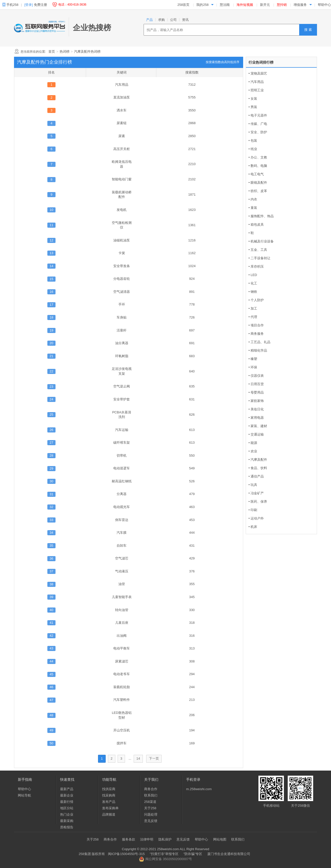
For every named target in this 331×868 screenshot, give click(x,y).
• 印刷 (253, 510)
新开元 (265, 5)
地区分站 (67, 808)
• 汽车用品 (256, 82)
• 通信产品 (256, 476)
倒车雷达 (122, 520)
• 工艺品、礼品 (259, 342)
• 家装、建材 (258, 426)
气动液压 (122, 571)
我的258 (202, 5)
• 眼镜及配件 (258, 183)
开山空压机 (122, 730)
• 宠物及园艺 (258, 73)
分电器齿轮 (122, 279)
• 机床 (253, 527)
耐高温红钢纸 (122, 481)
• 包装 (253, 141)
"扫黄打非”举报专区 (164, 854)
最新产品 (67, 789)
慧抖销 (282, 5)
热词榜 (65, 52)
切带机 (122, 455)
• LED (253, 275)
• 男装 (253, 107)
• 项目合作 (256, 325)
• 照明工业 (256, 90)
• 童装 (253, 208)
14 (138, 758)
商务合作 (151, 789)
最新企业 (67, 795)
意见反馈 (151, 821)
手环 (122, 304)
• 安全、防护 (258, 132)
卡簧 (122, 253)
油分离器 (122, 343)
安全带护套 (122, 399)
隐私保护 (165, 839)
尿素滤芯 (122, 661)
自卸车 (122, 546)
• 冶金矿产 (256, 493)
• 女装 (253, 99)
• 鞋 (251, 233)
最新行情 (67, 802)
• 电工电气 (256, 174)
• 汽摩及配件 (258, 460)
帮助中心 (324, 5)
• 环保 (253, 367)
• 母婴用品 (256, 392)
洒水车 (122, 110)
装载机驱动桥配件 (122, 195)
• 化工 (253, 283)
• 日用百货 (256, 384)
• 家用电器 (256, 418)
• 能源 (253, 443)
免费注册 (40, 5)
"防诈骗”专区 (193, 854)
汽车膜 (122, 533)
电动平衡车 (122, 648)
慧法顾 (225, 5)
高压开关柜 (122, 149)
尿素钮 (122, 123)
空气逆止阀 (122, 386)
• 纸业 (253, 149)
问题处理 (151, 814)
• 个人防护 (256, 300)
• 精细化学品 (258, 350)
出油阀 (122, 636)
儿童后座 (122, 623)
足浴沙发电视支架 (122, 371)
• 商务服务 (256, 334)
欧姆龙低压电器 (122, 164)
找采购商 (109, 795)
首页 (52, 52)
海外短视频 (245, 5)
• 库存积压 (256, 266)
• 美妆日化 (256, 409)
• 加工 (253, 308)
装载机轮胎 (122, 687)
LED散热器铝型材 (122, 715)
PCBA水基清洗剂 (122, 415)
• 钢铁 (253, 292)
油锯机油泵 (122, 240)
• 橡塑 (253, 359)
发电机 (122, 210)
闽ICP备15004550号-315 (126, 854)
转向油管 (122, 610)
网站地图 (220, 839)
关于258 (150, 808)
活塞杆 (122, 330)
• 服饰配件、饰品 (261, 216)
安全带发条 (122, 266)
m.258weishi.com (199, 789)
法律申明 (147, 839)
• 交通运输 (256, 434)
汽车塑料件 (122, 700)
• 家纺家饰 (256, 401)
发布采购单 (110, 808)
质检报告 (67, 827)
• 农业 (253, 451)
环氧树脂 (122, 356)
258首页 (184, 5)
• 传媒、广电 (258, 124)
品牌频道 (109, 814)
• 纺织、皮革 (258, 191)
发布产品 (109, 802)
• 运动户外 (256, 518)
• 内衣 (253, 199)
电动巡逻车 (122, 468)
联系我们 (151, 795)
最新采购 (67, 821)
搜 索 (308, 30)
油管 (122, 584)
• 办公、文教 (258, 157)
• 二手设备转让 (259, 258)
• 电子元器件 (258, 115)
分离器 (122, 494)
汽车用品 (122, 85)
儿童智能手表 (122, 597)
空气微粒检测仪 (122, 225)
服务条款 (129, 839)
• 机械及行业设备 (261, 241)
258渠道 (150, 802)
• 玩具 (253, 485)
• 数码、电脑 (258, 166)
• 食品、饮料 (258, 468)
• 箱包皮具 (256, 225)
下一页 (154, 758)
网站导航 (24, 795)
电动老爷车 (122, 674)
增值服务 (300, 5)
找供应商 (109, 789)
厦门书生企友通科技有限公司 (229, 854)
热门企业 (67, 814)
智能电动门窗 (122, 179)
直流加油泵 (122, 97)
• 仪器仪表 (256, 376)
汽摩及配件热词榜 (87, 52)
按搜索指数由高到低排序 (223, 62)
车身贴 (122, 317)
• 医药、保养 (258, 502)
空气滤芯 (122, 558)
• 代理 (253, 317)
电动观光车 (122, 507)
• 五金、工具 (258, 250)
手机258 (12, 5)
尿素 (122, 136)
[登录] (29, 5)
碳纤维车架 (122, 443)
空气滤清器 (122, 292)
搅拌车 (122, 743)
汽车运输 (122, 430)
